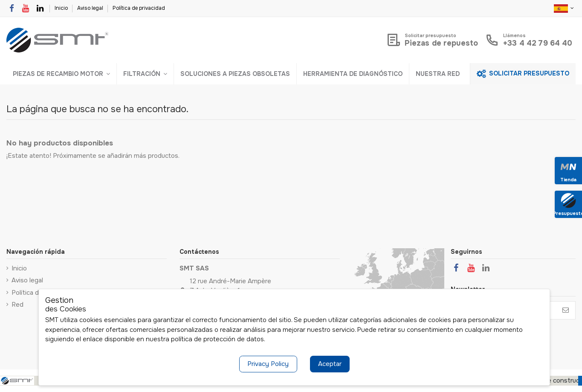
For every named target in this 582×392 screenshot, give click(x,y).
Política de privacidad (139, 8)
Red (17, 305)
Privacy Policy (268, 364)
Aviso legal (91, 8)
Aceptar (330, 364)
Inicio (62, 8)
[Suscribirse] (566, 310)
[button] (61, 74)
